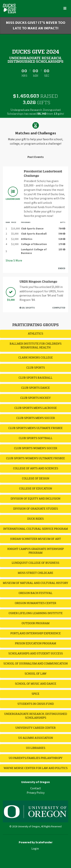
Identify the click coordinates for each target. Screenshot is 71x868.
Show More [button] (14, 261)
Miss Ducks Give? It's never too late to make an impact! (36, 26)
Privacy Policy (36, 793)
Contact (36, 788)
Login (35, 849)
